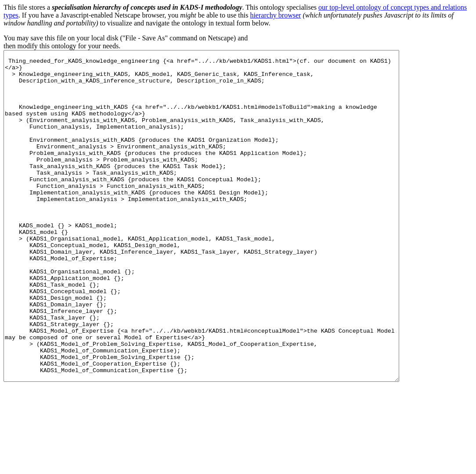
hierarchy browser (275, 15)
